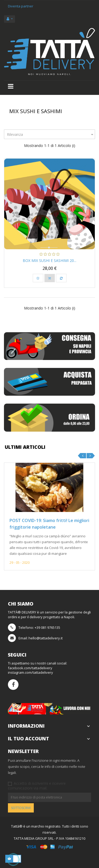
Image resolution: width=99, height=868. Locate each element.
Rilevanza (51, 134)
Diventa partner (21, 6)
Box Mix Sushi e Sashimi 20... (49, 260)
